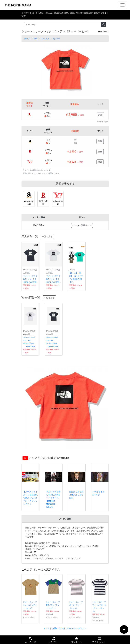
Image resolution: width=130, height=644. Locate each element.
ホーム (27, 39)
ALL (36, 39)
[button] (28, 69)
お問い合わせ (58, 628)
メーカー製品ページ (82, 225)
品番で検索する (65, 184)
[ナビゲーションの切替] (122, 5)
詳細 (100, 115)
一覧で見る (47, 237)
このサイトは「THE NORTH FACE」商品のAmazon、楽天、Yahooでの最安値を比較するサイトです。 (65, 14)
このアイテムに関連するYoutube (49, 458)
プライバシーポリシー (76, 628)
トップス (45, 39)
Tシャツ (56, 39)
